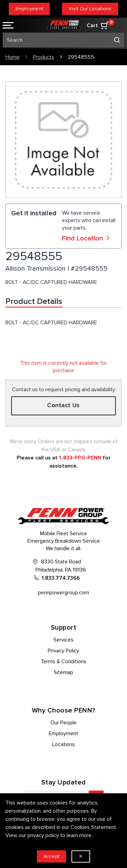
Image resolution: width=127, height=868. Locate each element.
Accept (51, 856)
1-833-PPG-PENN (80, 458)
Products (44, 57)
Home (13, 57)
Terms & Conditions (63, 662)
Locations (63, 744)
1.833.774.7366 (61, 578)
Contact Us (63, 405)
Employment (29, 9)
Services (63, 640)
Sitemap (63, 672)
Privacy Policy (63, 651)
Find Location (87, 238)
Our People (63, 723)
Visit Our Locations (90, 9)
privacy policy (43, 835)
